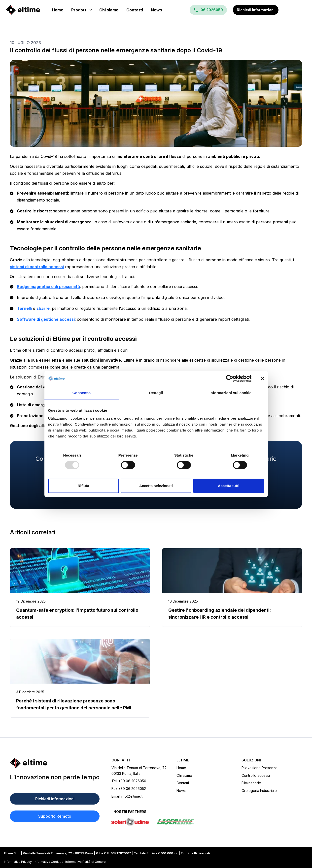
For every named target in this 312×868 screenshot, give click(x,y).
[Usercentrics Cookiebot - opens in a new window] (230, 378)
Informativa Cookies (49, 862)
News (156, 10)
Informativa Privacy (18, 862)
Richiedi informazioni (256, 10)
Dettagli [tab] (156, 393)
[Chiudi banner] (262, 378)
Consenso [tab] (82, 393)
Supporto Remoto (55, 816)
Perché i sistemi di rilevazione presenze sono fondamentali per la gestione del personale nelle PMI (74, 704)
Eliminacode (251, 783)
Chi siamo (109, 10)
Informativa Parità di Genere (86, 862)
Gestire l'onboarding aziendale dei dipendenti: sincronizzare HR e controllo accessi (220, 614)
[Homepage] (23, 10)
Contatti (135, 10)
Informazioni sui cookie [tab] (230, 393)
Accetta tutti (229, 486)
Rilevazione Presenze (260, 768)
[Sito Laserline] (175, 822)
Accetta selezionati (156, 486)
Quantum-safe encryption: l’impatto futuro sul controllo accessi (77, 614)
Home (58, 10)
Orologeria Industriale (259, 791)
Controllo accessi (256, 775)
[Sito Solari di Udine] (130, 822)
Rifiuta (84, 486)
